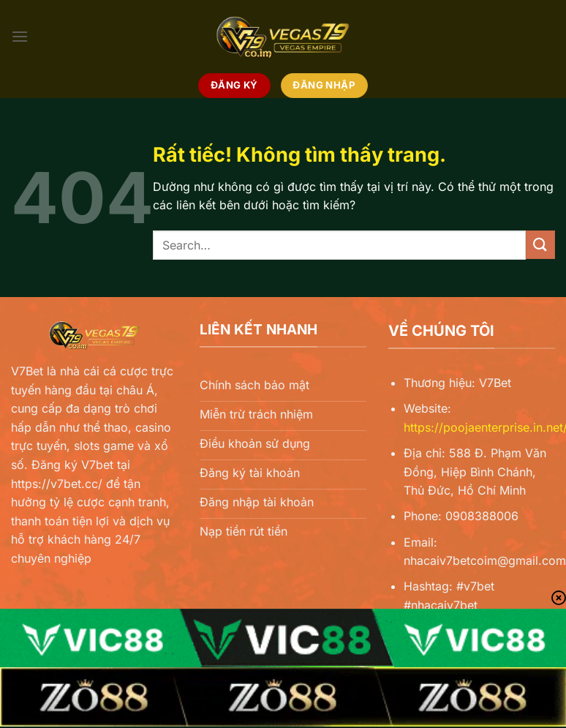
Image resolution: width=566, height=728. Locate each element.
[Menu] (20, 36)
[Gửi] (540, 245)
